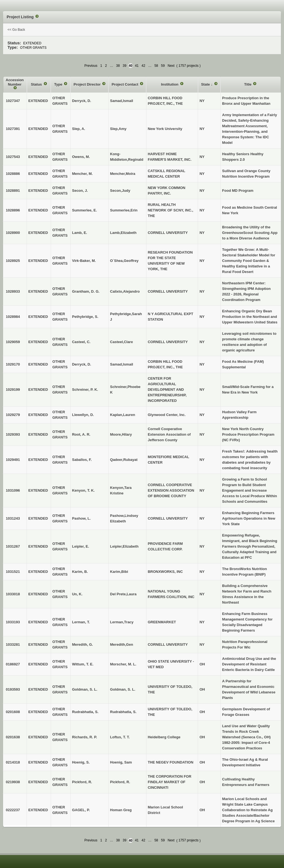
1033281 (13, 644)
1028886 (13, 174)
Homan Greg (121, 810)
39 (124, 66)
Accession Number (15, 82)
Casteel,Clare (121, 342)
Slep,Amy (118, 129)
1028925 (13, 261)
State (206, 84)
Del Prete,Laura (123, 594)
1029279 (13, 415)
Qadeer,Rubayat (124, 460)
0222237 (13, 810)
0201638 (13, 737)
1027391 (13, 129)
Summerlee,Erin (124, 210)
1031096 (13, 490)
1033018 (13, 594)
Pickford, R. (120, 782)
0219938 (13, 782)
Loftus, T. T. (120, 737)
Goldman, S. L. (123, 689)
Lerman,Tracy (122, 622)
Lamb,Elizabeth (123, 233)
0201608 (13, 712)
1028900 (13, 233)
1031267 (13, 546)
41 (137, 66)
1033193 (13, 622)
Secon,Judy (120, 191)
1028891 (13, 191)
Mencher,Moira (123, 174)
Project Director (88, 84)
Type (59, 84)
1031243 (13, 518)
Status (37, 84)
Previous (91, 66)
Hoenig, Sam (121, 762)
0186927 (13, 664)
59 (163, 66)
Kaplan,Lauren (123, 415)
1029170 (13, 364)
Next (171, 66)
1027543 (13, 157)
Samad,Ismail (122, 101)
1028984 (13, 317)
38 (118, 66)
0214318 (13, 762)
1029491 (13, 460)
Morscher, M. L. (123, 664)
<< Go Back (16, 30)
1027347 (13, 101)
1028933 (13, 291)
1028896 (13, 210)
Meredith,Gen (122, 644)
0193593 (13, 689)
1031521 (13, 572)
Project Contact (125, 84)
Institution (170, 84)
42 (143, 66)
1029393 (13, 434)
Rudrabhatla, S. (123, 712)
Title (248, 84)
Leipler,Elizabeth (124, 546)
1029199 (13, 390)
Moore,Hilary (121, 434)
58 (156, 66)
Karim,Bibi (119, 572)
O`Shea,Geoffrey (124, 261)
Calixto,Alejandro (125, 291)
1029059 (13, 342)
